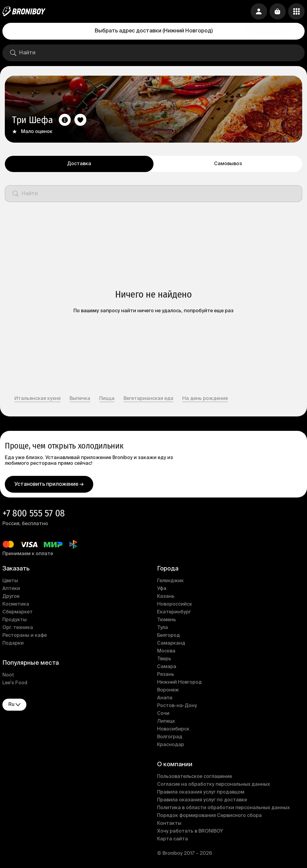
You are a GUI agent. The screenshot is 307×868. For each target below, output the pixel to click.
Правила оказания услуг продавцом (201, 794)
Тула (162, 629)
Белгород (168, 637)
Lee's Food (15, 684)
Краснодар (171, 746)
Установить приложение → (49, 485)
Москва (166, 652)
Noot (8, 676)
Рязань (166, 676)
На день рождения (205, 399)
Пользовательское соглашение (195, 778)
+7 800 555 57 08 (34, 514)
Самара (167, 668)
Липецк (166, 723)
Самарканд (171, 645)
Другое (11, 598)
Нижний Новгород (179, 684)
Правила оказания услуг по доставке (202, 801)
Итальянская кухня (37, 399)
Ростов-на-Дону (177, 707)
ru (14, 706)
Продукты (15, 621)
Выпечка (80, 399)
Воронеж (168, 691)
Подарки (13, 645)
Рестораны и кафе (25, 637)
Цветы (10, 582)
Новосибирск (173, 730)
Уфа (162, 590)
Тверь (164, 660)
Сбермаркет (18, 613)
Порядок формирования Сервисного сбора (209, 817)
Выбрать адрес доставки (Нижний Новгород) (154, 31)
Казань (166, 598)
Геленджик (170, 582)
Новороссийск (175, 606)
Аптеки (11, 590)
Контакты (169, 825)
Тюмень (167, 621)
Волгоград (170, 738)
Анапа (165, 699)
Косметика (16, 606)
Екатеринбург (174, 613)
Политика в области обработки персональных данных (223, 809)
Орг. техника (18, 629)
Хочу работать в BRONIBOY (190, 833)
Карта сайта (173, 840)
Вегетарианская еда (148, 399)
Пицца (107, 399)
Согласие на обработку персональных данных (213, 786)
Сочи (163, 715)
